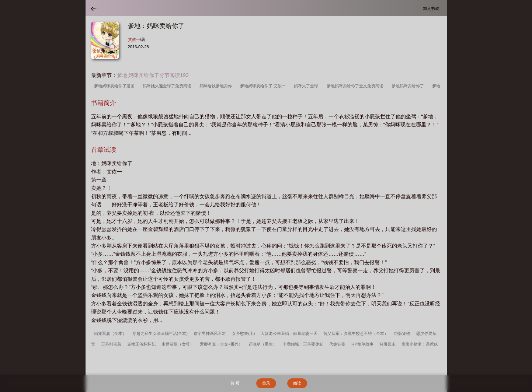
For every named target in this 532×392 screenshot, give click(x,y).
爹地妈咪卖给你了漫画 (115, 86)
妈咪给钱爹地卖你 (217, 86)
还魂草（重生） (263, 344)
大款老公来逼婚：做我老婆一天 (289, 333)
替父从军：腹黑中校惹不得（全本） (356, 333)
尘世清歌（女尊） (178, 344)
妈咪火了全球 (307, 86)
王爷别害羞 (111, 344)
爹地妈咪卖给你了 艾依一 (264, 86)
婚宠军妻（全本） (110, 333)
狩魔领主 (387, 344)
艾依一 (134, 39)
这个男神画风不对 (210, 333)
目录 (266, 383)
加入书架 (432, 8)
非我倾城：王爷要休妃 (303, 344)
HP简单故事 (362, 344)
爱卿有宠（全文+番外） (221, 344)
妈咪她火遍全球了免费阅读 (168, 86)
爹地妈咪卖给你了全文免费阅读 (356, 86)
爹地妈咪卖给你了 (409, 86)
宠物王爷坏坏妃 (141, 344)
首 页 (235, 383)
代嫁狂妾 (337, 344)
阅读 (297, 383)
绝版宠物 (402, 333)
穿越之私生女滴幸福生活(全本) (160, 333)
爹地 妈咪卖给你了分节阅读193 (153, 75)
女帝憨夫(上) (243, 333)
